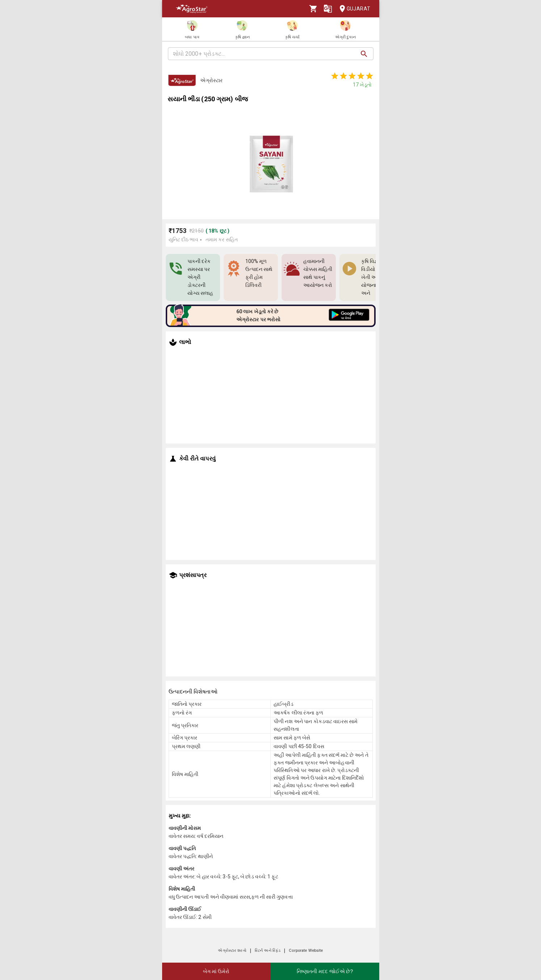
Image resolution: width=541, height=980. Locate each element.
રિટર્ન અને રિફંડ (268, 951)
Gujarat (353, 9)
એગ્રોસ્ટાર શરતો (232, 951)
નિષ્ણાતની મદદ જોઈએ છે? (325, 971)
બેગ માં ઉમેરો (216, 971)
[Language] (328, 9)
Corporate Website (306, 951)
